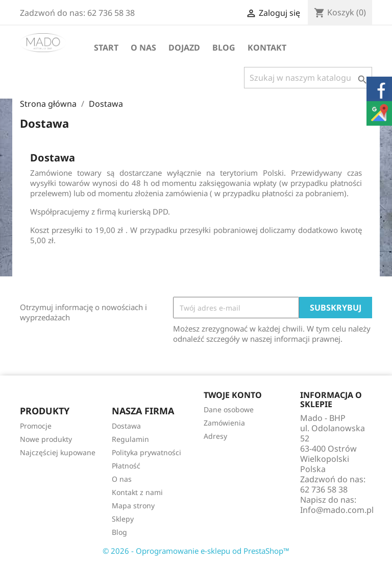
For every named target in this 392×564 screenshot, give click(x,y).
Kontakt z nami (137, 492)
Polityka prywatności (146, 452)
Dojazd (184, 48)
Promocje (36, 426)
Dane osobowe (229, 409)
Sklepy (123, 519)
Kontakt (267, 48)
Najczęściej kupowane (58, 452)
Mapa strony (133, 506)
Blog (224, 48)
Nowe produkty (46, 439)
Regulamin (130, 439)
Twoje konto (233, 395)
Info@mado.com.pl (337, 510)
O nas (143, 48)
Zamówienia (224, 423)
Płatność (126, 466)
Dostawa (126, 426)
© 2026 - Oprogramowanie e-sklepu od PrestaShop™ (196, 551)
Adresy (215, 436)
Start (106, 48)
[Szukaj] (308, 78)
